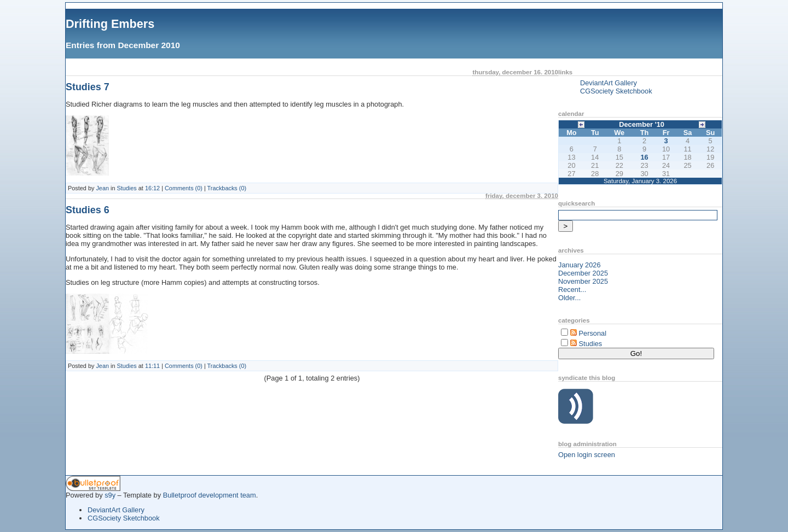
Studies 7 (88, 87)
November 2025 (583, 281)
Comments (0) (184, 188)
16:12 (152, 188)
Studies (127, 188)
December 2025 (583, 273)
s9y (110, 495)
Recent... (572, 290)
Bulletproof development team (210, 495)
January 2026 (580, 265)
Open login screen (587, 455)
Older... (569, 298)
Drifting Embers (110, 24)
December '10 (642, 124)
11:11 (152, 366)
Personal (593, 333)
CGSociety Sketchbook (616, 91)
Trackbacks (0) (227, 188)
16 (644, 157)
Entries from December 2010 (123, 45)
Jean (102, 188)
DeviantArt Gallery (609, 83)
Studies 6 (88, 210)
